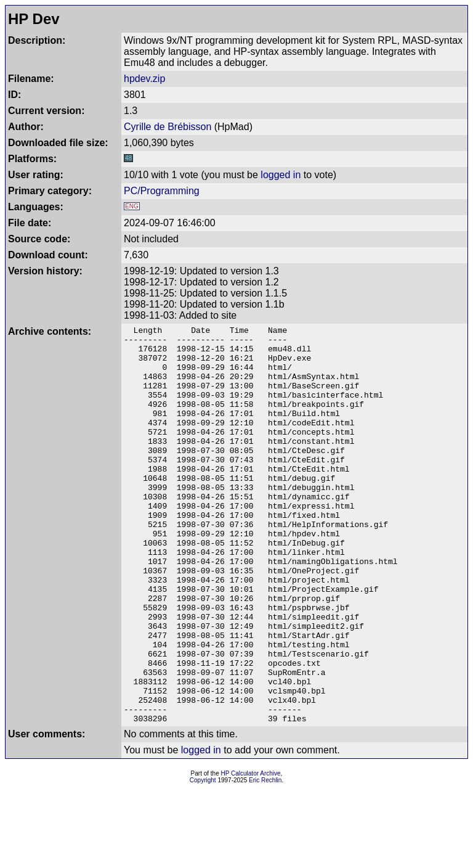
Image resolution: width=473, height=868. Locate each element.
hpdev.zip (144, 79)
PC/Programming (162, 191)
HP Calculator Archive (251, 853)
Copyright (203, 860)
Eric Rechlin (265, 860)
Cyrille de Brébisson (168, 127)
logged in (281, 175)
